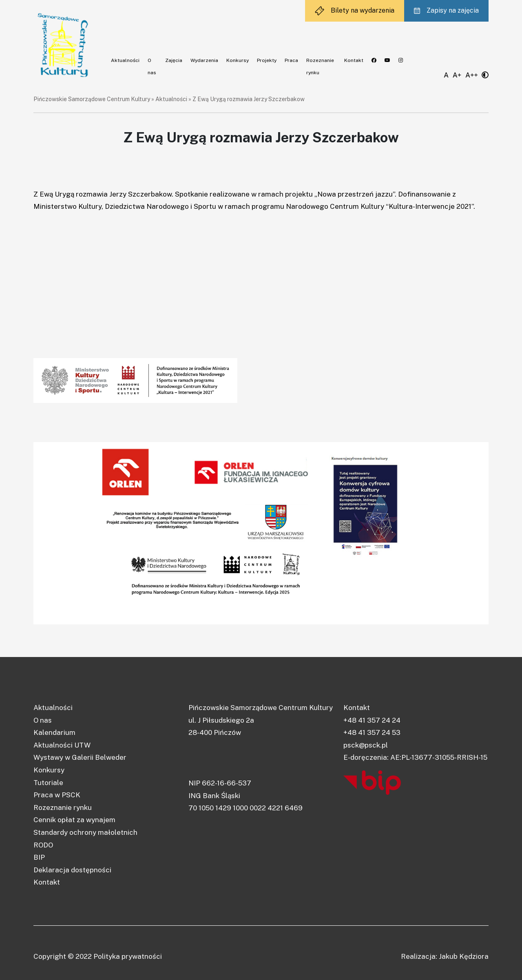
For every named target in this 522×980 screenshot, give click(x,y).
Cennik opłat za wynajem (74, 820)
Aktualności (125, 60)
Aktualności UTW (62, 745)
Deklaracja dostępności (72, 870)
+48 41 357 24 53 (372, 732)
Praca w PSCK (57, 795)
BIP (39, 857)
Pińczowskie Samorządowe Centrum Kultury (92, 99)
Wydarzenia (204, 60)
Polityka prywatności (128, 956)
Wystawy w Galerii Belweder (80, 757)
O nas (43, 720)
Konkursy (238, 60)
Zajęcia (174, 60)
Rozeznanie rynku (63, 807)
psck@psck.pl (366, 745)
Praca (291, 60)
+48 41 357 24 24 (372, 720)
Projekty (267, 60)
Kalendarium (54, 732)
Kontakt (354, 60)
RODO (43, 845)
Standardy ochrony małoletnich (85, 832)
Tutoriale (48, 783)
